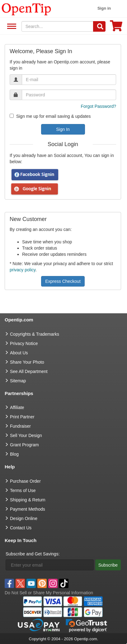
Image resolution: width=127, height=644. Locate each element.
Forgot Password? (98, 106)
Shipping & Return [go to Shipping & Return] (28, 500)
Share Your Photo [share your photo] (27, 362)
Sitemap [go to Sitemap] (18, 381)
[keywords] (58, 26)
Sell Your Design (26, 435)
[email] (69, 80)
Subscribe (108, 565)
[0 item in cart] (116, 28)
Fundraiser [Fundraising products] (20, 426)
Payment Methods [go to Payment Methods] (28, 509)
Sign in (104, 8)
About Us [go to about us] (19, 353)
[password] (69, 95)
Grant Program (24, 445)
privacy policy (23, 270)
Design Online (24, 518)
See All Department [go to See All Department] (29, 371)
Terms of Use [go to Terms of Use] (23, 490)
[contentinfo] (26, 9)
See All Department (11, 27)
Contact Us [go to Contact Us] (21, 528)
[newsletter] (12, 116)
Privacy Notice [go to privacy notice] (24, 343)
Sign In (63, 129)
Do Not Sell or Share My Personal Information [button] (49, 593)
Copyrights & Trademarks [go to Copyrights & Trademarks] (35, 334)
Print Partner (22, 417)
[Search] (99, 26)
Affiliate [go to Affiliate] (17, 407)
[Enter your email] (50, 565)
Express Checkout (63, 281)
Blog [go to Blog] (14, 454)
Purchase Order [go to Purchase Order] (25, 481)
